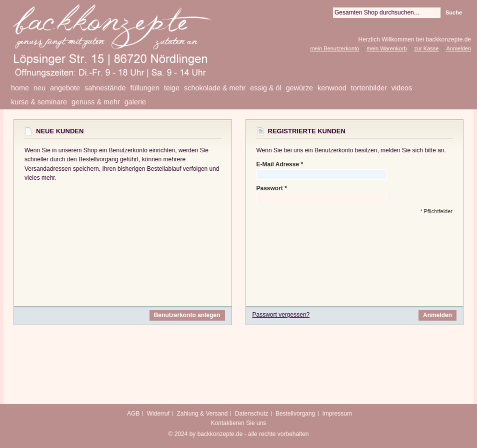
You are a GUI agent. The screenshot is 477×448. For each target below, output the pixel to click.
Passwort (270, 189)
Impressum (337, 414)
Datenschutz (252, 414)
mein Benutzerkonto (334, 48)
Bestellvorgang (295, 414)
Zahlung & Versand (202, 414)
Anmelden (458, 48)
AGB (133, 414)
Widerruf (158, 414)
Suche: (327, 13)
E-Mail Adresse (278, 165)
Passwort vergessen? (281, 315)
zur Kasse (427, 48)
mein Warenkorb (386, 48)
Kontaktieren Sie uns (239, 423)
